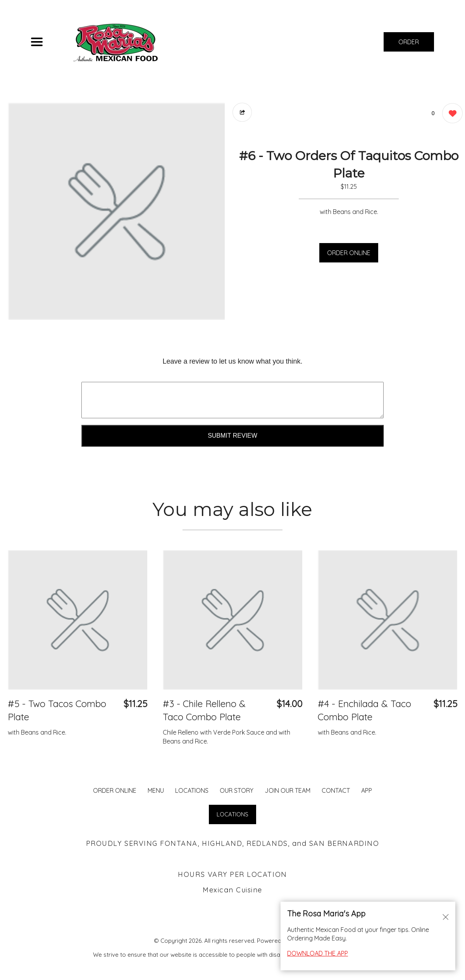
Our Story (237, 790)
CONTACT (336, 790)
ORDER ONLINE (349, 253)
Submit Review (232, 436)
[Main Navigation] (37, 42)
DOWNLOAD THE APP (318, 953)
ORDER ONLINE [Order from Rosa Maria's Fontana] (115, 790)
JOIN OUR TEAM (288, 790)
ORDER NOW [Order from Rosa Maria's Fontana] (409, 45)
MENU (156, 790)
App (367, 790)
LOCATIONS (192, 790)
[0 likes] (450, 114)
